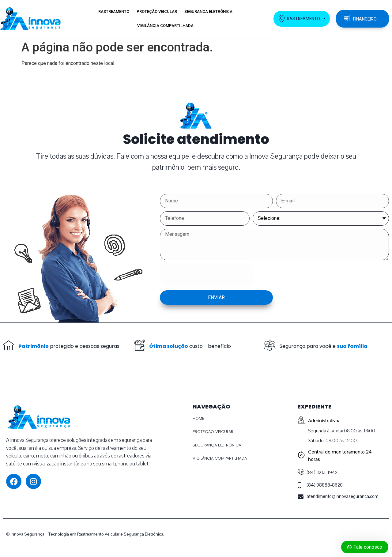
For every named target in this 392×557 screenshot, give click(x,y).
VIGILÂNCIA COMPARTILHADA (165, 26)
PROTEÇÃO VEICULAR (157, 11)
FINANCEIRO (365, 19)
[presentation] (206, 275)
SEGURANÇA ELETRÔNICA (208, 11)
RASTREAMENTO (114, 11)
